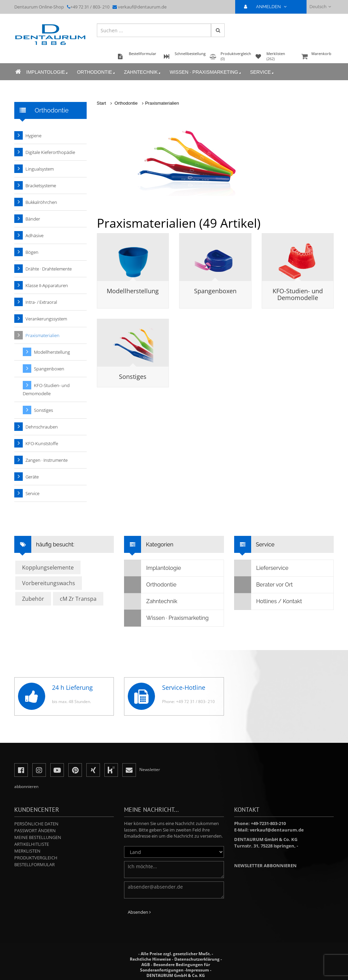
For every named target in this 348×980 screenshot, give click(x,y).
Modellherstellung (133, 291)
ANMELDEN (268, 7)
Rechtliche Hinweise (150, 959)
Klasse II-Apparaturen (47, 285)
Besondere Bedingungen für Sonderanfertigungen (175, 967)
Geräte (32, 477)
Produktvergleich (36, 858)
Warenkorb (317, 58)
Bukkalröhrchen (41, 202)
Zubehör (33, 599)
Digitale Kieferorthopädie (50, 152)
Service (261, 74)
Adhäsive (34, 235)
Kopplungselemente (48, 567)
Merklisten (27, 851)
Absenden (139, 912)
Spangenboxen (215, 291)
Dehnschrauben (42, 427)
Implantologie (46, 74)
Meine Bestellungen (38, 837)
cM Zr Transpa (78, 599)
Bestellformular (34, 864)
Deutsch (320, 7)
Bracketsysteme (41, 186)
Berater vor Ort (264, 585)
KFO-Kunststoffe (42, 443)
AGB (146, 965)
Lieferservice (262, 568)
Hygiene (33, 136)
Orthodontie (95, 74)
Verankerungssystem (46, 319)
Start (101, 103)
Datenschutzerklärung (197, 959)
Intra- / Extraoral (41, 302)
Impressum (197, 970)
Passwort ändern (35, 830)
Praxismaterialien (162, 103)
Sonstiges (133, 377)
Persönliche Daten (36, 824)
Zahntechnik (142, 74)
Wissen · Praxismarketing (205, 74)
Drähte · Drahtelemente (49, 269)
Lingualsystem (40, 169)
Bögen (32, 252)
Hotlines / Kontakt (268, 601)
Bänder (33, 219)
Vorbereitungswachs (49, 583)
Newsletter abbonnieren (265, 865)
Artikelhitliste (32, 844)
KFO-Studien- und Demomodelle (298, 294)
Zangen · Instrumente (47, 460)
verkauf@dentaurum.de (142, 7)
